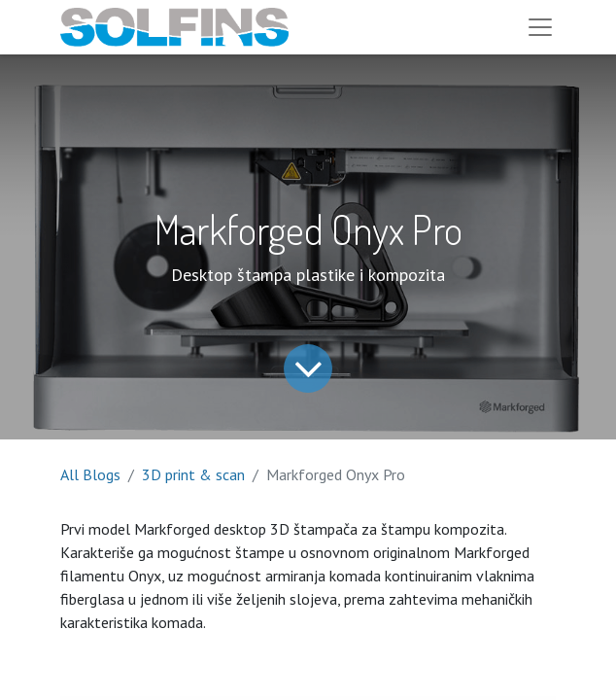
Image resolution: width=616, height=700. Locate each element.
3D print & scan (193, 474)
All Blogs (90, 474)
